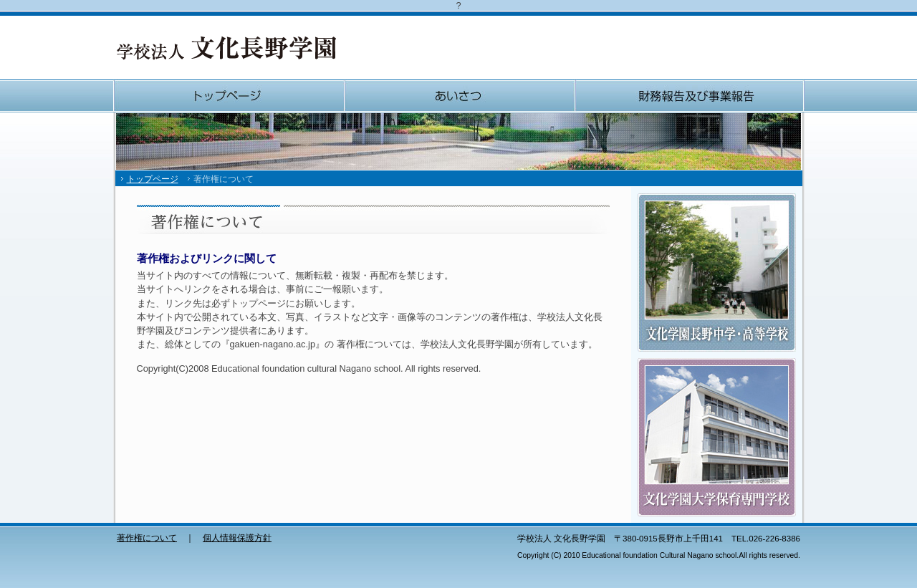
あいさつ (459, 96)
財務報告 (690, 96)
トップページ (229, 96)
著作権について (147, 538)
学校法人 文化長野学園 (226, 48)
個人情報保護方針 (237, 538)
